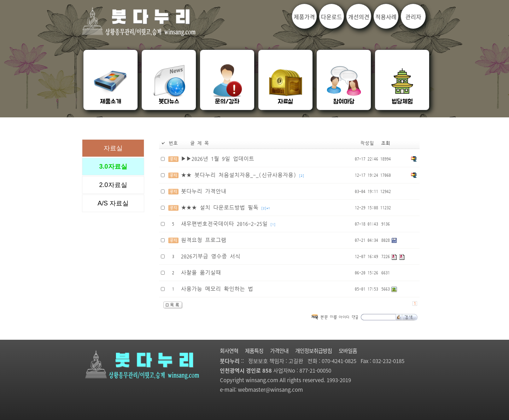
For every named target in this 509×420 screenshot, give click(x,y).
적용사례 (386, 17)
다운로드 (332, 17)
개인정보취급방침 (314, 351)
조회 (386, 143)
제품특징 (254, 351)
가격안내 (279, 351)
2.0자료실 (113, 185)
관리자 (413, 17)
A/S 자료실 (113, 203)
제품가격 (304, 17)
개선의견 (359, 17)
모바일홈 (348, 351)
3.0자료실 (113, 167)
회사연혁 (229, 351)
